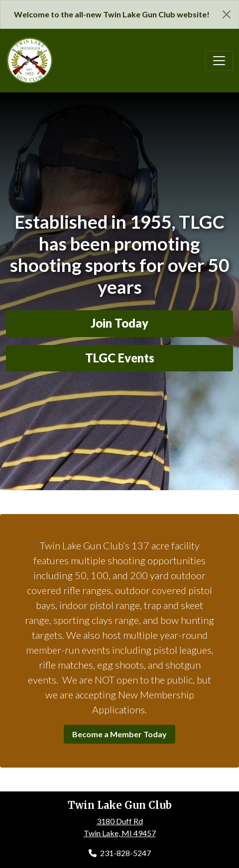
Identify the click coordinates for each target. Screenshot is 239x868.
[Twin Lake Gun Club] (30, 59)
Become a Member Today (119, 734)
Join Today (119, 323)
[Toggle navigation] (219, 61)
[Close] (227, 14)
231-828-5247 (120, 853)
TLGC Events (120, 358)
